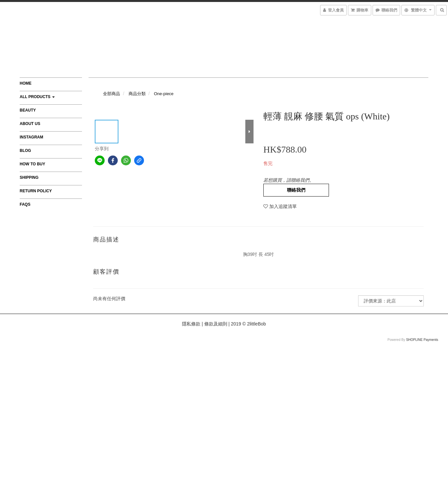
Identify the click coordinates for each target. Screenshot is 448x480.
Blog (25, 151)
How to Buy (32, 164)
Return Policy (36, 191)
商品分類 (137, 94)
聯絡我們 (296, 190)
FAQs (25, 204)
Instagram (31, 137)
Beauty (28, 110)
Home (26, 83)
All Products (37, 97)
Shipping (29, 177)
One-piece (164, 94)
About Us (30, 124)
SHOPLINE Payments (422, 340)
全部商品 (112, 94)
